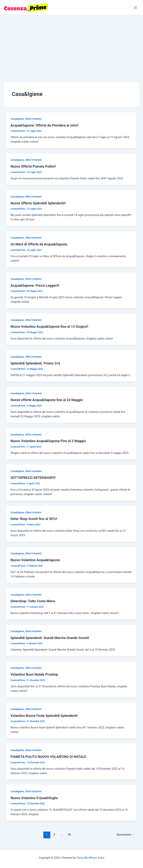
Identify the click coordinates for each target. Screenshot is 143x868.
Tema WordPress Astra (90, 858)
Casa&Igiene (17, 119)
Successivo (126, 835)
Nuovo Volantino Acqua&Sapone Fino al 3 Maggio (48, 441)
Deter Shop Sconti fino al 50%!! (34, 519)
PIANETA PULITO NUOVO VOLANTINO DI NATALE (48, 757)
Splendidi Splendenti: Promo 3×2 (35, 363)
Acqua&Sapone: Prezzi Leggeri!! (35, 285)
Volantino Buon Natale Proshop (34, 674)
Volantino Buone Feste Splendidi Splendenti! (44, 716)
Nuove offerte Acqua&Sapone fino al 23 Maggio (47, 400)
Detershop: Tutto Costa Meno (33, 601)
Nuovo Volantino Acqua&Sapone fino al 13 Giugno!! (49, 327)
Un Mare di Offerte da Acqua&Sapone (39, 244)
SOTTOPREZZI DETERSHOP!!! (33, 478)
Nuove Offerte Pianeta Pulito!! (33, 166)
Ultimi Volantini (33, 119)
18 (69, 835)
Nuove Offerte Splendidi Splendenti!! (38, 203)
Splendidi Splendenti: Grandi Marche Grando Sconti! (50, 638)
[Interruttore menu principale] (135, 8)
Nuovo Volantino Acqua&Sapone (35, 560)
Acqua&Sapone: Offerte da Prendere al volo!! (44, 125)
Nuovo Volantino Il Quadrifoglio (34, 798)
